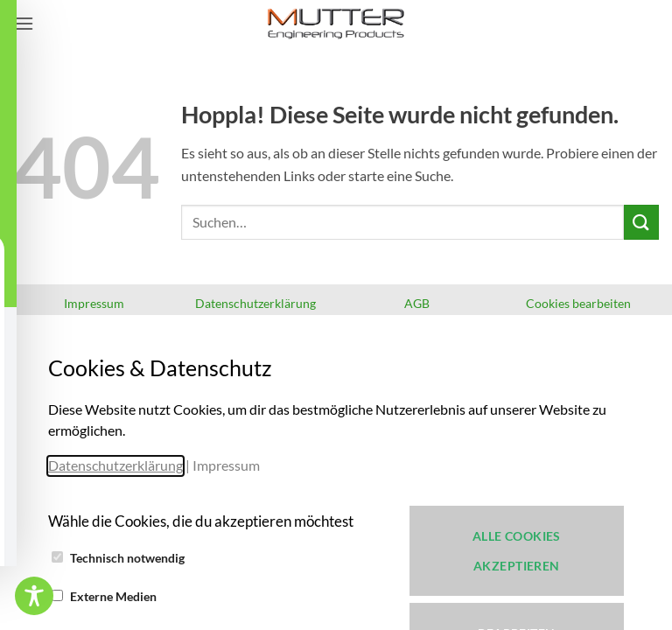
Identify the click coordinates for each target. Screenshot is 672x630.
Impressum (226, 465)
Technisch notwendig (127, 558)
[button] (24, 23)
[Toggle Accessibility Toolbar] (34, 596)
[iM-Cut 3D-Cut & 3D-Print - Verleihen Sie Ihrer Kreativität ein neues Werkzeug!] (336, 24)
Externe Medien (113, 596)
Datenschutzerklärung (115, 465)
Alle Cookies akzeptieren (517, 551)
